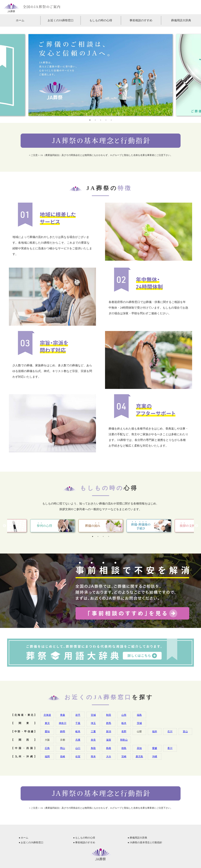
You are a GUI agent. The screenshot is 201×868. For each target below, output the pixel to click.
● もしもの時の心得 (84, 838)
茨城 (139, 723)
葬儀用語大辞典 (181, 20)
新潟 (109, 731)
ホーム (20, 20)
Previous (4, 526)
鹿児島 (139, 756)
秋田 (109, 715)
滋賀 (109, 740)
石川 (170, 731)
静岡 (63, 731)
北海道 (47, 715)
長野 (124, 731)
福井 (155, 731)
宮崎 (124, 756)
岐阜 (78, 731)
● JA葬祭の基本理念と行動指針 (145, 843)
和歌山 (124, 740)
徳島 (124, 748)
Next (197, 526)
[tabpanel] (100, 75)
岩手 (78, 715)
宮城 (93, 715)
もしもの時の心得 (101, 20)
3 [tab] (101, 120)
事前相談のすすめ (141, 20)
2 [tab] (95, 120)
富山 (185, 731)
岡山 (63, 748)
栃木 (124, 723)
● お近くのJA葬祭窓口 (31, 843)
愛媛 (155, 748)
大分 (109, 756)
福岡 (47, 756)
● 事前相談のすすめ (84, 843)
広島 (47, 748)
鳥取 (93, 748)
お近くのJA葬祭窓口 (61, 20)
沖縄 (155, 756)
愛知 (47, 731)
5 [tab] (111, 120)
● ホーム (24, 838)
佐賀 (78, 756)
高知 (139, 748)
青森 (63, 715)
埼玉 (93, 723)
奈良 (93, 740)
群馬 (109, 723)
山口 (78, 748)
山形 (124, 715)
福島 (139, 715)
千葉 (78, 723)
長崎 (63, 756)
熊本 (93, 756)
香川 (170, 748)
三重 (93, 731)
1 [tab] (90, 120)
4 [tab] (106, 120)
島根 (109, 748)
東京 (47, 723)
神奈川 (63, 723)
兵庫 (78, 740)
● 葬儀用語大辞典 (137, 838)
